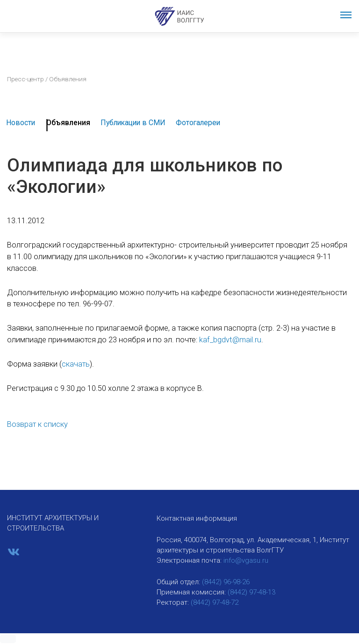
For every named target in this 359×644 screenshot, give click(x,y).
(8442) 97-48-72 (215, 602)
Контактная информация (197, 518)
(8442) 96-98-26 (226, 582)
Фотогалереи (198, 123)
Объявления (68, 123)
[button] (8, 639)
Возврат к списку (37, 424)
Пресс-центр (25, 79)
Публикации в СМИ (133, 123)
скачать (76, 364)
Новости (21, 123)
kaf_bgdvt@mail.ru (230, 340)
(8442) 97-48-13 (251, 592)
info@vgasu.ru (246, 560)
